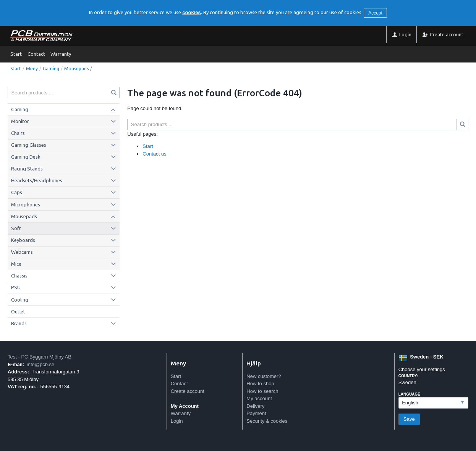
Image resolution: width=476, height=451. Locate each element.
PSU (16, 287)
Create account (188, 391)
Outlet (18, 311)
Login (177, 421)
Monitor (20, 121)
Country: (408, 376)
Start (16, 54)
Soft (16, 228)
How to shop (260, 384)
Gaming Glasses (29, 145)
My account (259, 398)
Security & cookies (267, 421)
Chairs (18, 133)
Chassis (19, 276)
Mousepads (76, 69)
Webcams (22, 252)
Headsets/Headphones (37, 180)
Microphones (26, 204)
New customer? (264, 376)
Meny (32, 69)
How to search (262, 391)
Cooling (20, 300)
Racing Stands (27, 169)
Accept (375, 13)
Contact (36, 54)
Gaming (51, 69)
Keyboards (23, 240)
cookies (191, 12)
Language (409, 394)
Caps (17, 192)
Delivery (255, 406)
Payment (256, 413)
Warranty (61, 54)
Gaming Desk (26, 157)
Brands (19, 323)
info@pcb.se (40, 364)
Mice (16, 264)
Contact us (154, 154)
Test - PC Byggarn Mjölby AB (40, 357)
